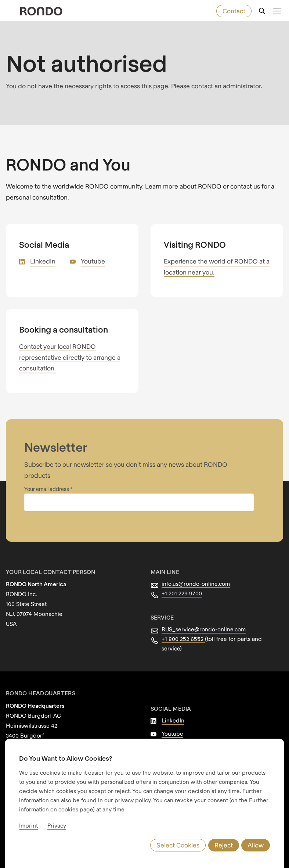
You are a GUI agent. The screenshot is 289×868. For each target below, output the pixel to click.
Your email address (47, 489)
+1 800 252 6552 (183, 639)
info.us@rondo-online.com (196, 584)
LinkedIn (43, 261)
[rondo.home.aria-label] (41, 11)
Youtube (93, 261)
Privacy (57, 825)
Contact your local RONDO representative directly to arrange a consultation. (70, 357)
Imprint (28, 825)
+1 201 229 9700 (182, 593)
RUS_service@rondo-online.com (204, 629)
